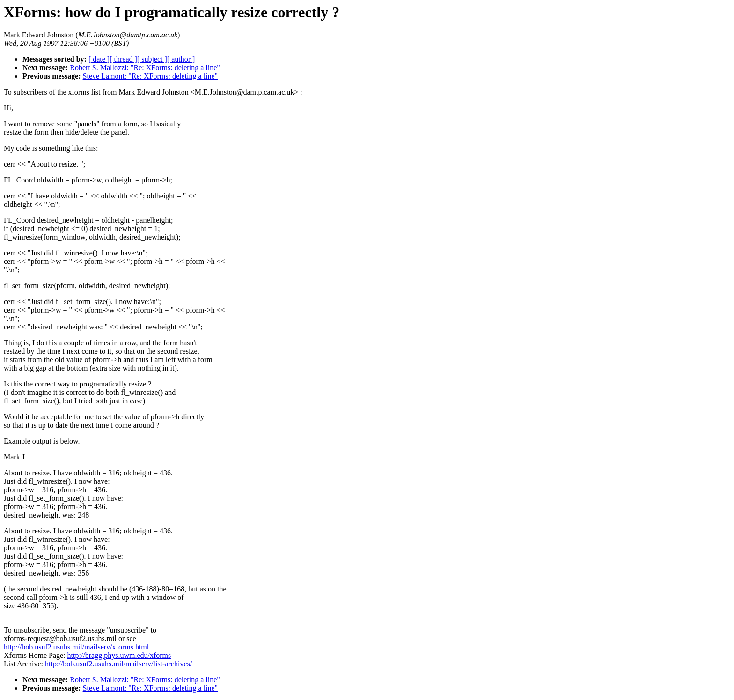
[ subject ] (152, 59)
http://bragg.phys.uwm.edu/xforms (119, 655)
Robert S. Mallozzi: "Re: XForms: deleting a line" (145, 68)
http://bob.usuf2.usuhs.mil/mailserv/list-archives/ (118, 664)
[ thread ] (123, 59)
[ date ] (99, 59)
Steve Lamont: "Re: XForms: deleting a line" (150, 76)
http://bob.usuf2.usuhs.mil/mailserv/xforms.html (76, 647)
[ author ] (181, 59)
